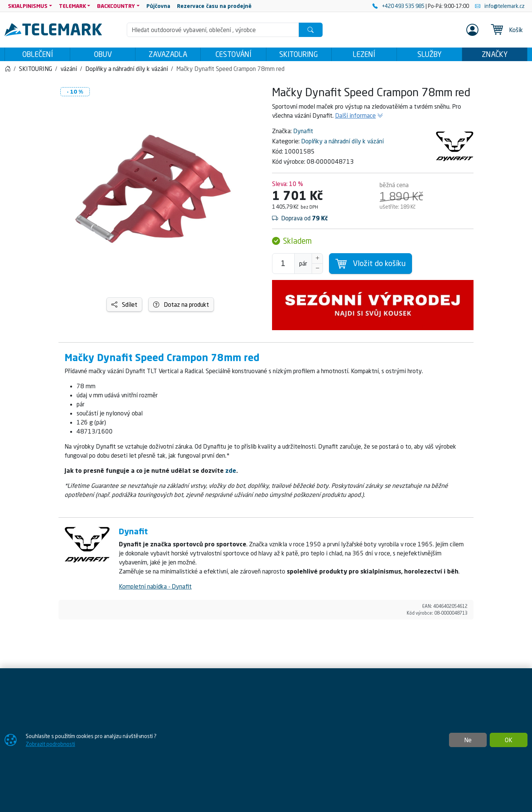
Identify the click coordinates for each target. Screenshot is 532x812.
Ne (468, 740)
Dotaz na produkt (181, 307)
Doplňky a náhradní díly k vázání (342, 143)
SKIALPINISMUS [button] (28, 6)
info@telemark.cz (500, 6)
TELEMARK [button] (72, 6)
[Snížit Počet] (317, 271)
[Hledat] (311, 30)
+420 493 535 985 (399, 6)
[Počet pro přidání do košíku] (283, 266)
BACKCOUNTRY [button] (116, 6)
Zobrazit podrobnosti (50, 744)
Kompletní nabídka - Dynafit (155, 589)
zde (231, 473)
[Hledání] (213, 30)
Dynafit (303, 133)
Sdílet (124, 307)
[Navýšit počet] (317, 261)
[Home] (8, 71)
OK (509, 740)
